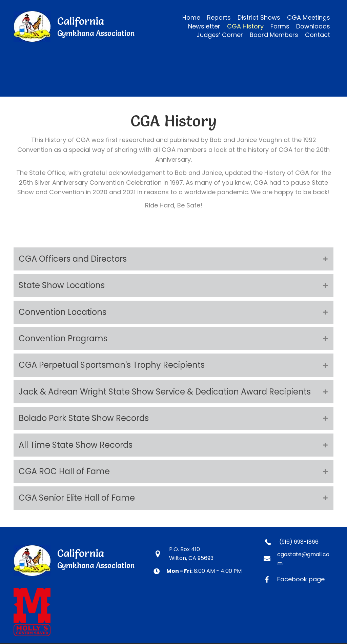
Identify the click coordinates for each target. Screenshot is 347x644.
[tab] (173, 259)
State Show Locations (62, 285)
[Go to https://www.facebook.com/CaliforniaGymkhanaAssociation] (299, 579)
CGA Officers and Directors (73, 259)
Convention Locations (63, 312)
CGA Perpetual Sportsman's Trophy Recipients (112, 365)
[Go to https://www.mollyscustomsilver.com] (173, 612)
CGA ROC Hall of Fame (64, 471)
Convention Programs (63, 338)
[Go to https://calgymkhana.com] (77, 27)
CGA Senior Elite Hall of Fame (77, 498)
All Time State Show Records (76, 445)
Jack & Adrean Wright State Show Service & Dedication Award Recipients (165, 392)
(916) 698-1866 (299, 542)
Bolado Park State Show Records (84, 418)
